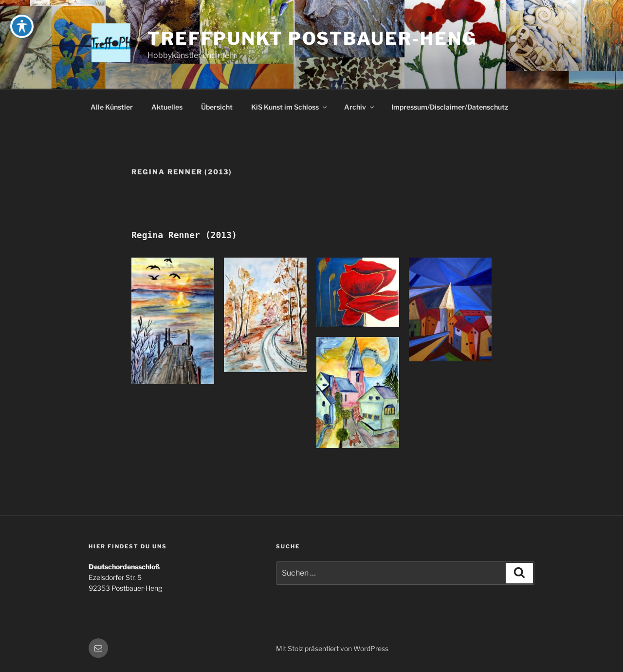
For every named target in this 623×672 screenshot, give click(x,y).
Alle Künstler (112, 107)
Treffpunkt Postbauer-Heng (312, 38)
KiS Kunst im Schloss (290, 107)
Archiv (360, 107)
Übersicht (217, 107)
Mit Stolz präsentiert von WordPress (332, 648)
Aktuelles (167, 107)
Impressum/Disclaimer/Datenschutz (450, 107)
